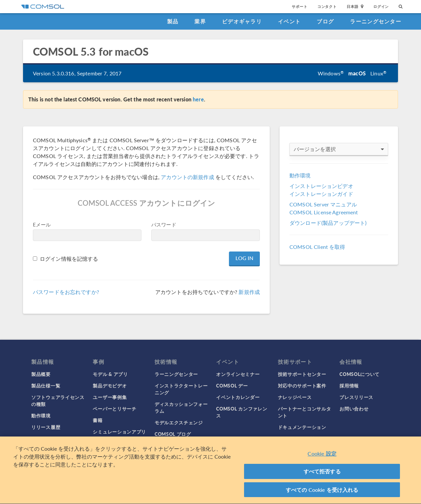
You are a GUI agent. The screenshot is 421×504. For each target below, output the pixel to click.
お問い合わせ (354, 409)
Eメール (42, 224)
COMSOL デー (232, 385)
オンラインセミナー (238, 374)
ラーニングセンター (376, 21)
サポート (299, 6)
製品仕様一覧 (46, 385)
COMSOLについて (359, 374)
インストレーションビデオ (321, 186)
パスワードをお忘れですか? (66, 292)
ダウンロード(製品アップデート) (328, 223)
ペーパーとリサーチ (114, 409)
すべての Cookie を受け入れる (322, 492)
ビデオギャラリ (242, 21)
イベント (289, 21)
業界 (200, 21)
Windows (331, 73)
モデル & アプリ (110, 374)
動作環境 (300, 175)
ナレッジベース (295, 397)
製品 (173, 21)
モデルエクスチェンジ (179, 422)
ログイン (381, 6)
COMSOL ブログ (173, 434)
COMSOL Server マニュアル (323, 204)
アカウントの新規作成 (187, 177)
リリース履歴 (46, 427)
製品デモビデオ (110, 385)
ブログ (325, 21)
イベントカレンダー (238, 397)
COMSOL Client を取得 (317, 247)
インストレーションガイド (321, 194)
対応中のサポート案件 (302, 385)
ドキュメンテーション (302, 427)
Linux (378, 73)
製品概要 (41, 374)
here (198, 99)
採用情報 (349, 385)
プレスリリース (356, 397)
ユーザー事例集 (110, 397)
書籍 (98, 420)
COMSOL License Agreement (324, 212)
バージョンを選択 (339, 149)
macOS (357, 73)
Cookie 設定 (322, 456)
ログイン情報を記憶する (69, 259)
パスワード (164, 224)
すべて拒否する (322, 474)
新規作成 (249, 292)
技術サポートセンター (302, 374)
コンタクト (327, 6)
